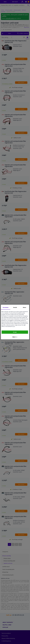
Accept (15, 332)
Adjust (15, 337)
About (24, 307)
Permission (6, 307)
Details (15, 307)
